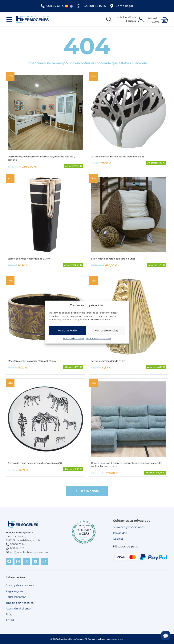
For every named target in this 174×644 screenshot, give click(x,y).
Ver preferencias (107, 333)
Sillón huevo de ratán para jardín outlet (113, 258)
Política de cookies (74, 341)
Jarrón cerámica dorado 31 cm (108, 360)
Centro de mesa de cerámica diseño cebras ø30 (35, 462)
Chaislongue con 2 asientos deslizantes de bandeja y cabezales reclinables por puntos (127, 464)
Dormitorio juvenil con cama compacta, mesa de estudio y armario (41, 158)
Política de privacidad (99, 341)
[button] (9, 19)
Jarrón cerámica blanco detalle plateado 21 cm (117, 156)
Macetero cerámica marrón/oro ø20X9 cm (32, 360)
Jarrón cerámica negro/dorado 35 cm (29, 258)
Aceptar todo (67, 333)
